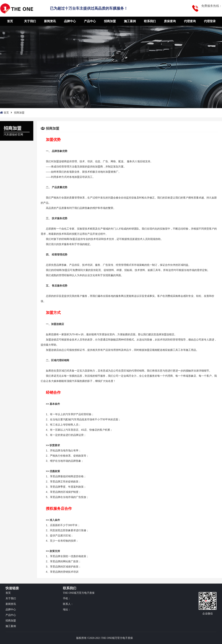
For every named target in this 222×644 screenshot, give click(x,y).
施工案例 (130, 21)
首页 (10, 21)
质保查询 (170, 21)
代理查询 (190, 21)
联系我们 (150, 21)
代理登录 (210, 21)
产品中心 (90, 21)
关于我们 (30, 21)
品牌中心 (70, 21)
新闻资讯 (50, 21)
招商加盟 (110, 21)
